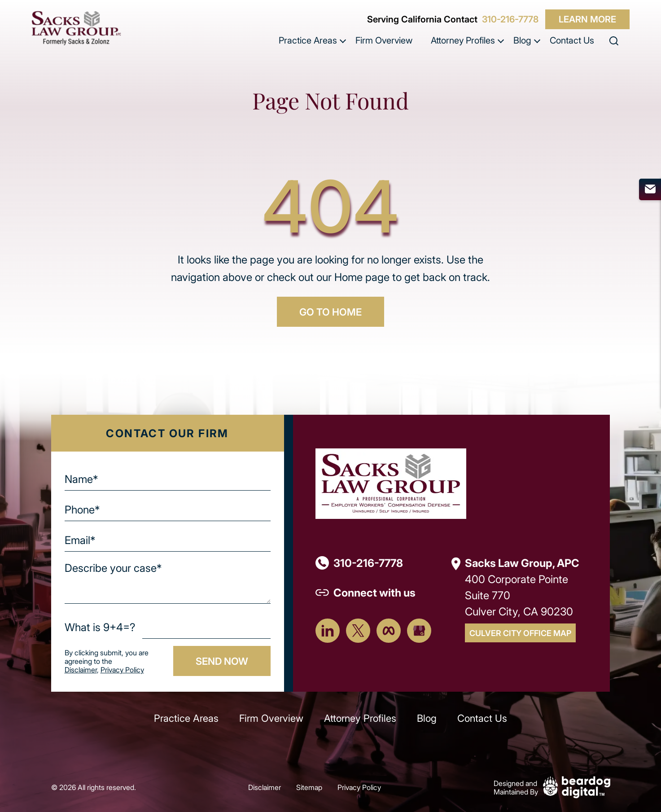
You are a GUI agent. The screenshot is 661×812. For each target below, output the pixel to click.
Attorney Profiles (463, 40)
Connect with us (374, 592)
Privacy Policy (122, 669)
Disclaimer (81, 669)
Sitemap (309, 787)
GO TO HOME (330, 312)
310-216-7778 (510, 19)
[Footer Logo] (391, 483)
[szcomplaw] (76, 28)
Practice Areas (308, 40)
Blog (522, 40)
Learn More (587, 19)
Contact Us (572, 40)
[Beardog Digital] (577, 786)
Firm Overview (384, 40)
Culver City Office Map (520, 633)
